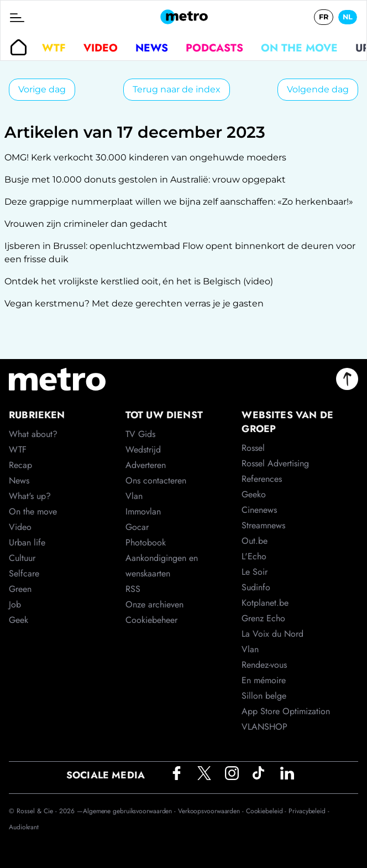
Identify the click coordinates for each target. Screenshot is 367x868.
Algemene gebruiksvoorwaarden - (130, 811)
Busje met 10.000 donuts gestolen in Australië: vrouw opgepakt (145, 180)
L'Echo (254, 556)
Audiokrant (24, 827)
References (262, 479)
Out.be (255, 541)
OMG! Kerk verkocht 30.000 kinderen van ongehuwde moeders (145, 157)
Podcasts (214, 48)
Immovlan (143, 511)
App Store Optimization (286, 711)
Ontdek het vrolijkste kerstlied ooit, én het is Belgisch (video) (139, 281)
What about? (33, 434)
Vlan (134, 496)
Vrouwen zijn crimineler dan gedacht (86, 224)
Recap (20, 465)
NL (348, 17)
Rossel (253, 448)
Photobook (146, 542)
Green (20, 589)
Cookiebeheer (151, 620)
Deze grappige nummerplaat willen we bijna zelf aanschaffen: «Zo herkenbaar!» (179, 202)
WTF (54, 48)
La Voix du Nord (272, 634)
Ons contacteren (156, 480)
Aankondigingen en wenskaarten (162, 566)
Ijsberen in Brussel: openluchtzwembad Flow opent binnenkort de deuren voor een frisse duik (180, 253)
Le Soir (255, 572)
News (152, 48)
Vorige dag (42, 89)
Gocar (137, 527)
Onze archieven (154, 604)
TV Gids (140, 434)
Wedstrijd (143, 449)
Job (15, 604)
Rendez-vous (264, 665)
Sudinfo (256, 587)
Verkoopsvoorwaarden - (212, 811)
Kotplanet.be (265, 603)
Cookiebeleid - (268, 811)
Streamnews (263, 525)
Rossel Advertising (275, 463)
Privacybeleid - (309, 811)
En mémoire (264, 680)
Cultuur (22, 558)
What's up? (30, 496)
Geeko (254, 494)
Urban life (27, 542)
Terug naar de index (177, 89)
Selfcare (24, 573)
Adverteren (146, 465)
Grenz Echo (263, 618)
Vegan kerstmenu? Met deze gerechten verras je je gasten (134, 303)
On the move (299, 48)
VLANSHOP (264, 727)
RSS (133, 589)
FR (324, 17)
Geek (19, 620)
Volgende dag (318, 89)
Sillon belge (264, 696)
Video (101, 48)
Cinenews (259, 510)
